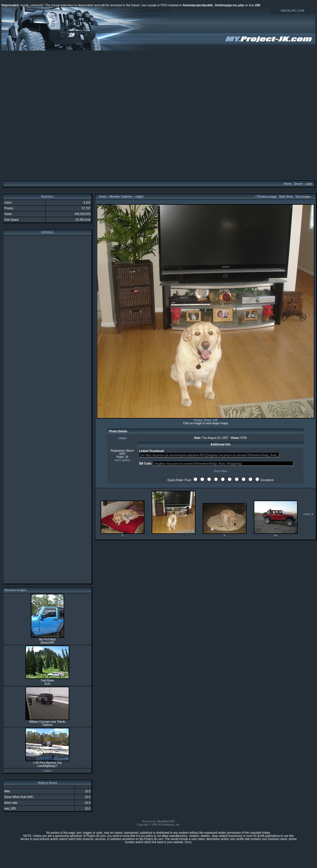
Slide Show (286, 197)
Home (287, 184)
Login (308, 184)
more (47, 771)
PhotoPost (163, 821)
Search (298, 184)
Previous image (267, 197)
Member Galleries (121, 197)
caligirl (139, 197)
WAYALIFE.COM (292, 11)
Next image (303, 197)
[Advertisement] (158, 115)
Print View (221, 471)
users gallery (122, 460)
